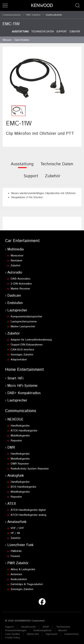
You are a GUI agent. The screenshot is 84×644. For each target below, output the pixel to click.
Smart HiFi (15, 377)
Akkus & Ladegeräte (23, 568)
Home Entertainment (24, 368)
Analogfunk (16, 474)
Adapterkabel (19, 358)
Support (62, 30)
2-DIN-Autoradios (21, 282)
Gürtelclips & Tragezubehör (27, 583)
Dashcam (14, 294)
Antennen (16, 573)
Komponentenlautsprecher (26, 315)
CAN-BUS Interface (22, 348)
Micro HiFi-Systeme (22, 384)
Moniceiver (17, 254)
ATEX (12, 502)
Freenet (15, 555)
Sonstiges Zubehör (22, 353)
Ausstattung (20, 30)
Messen (7, 38)
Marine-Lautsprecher (23, 325)
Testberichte (63, 625)
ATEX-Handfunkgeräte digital (28, 508)
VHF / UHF (17, 527)
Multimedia (15, 248)
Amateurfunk (17, 520)
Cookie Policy (12, 636)
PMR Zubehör (33, 14)
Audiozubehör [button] (54, 14)
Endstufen (15, 302)
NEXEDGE (15, 418)
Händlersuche (28, 625)
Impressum (52, 633)
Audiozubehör (19, 578)
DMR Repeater (20, 462)
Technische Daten (43, 30)
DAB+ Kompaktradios (24, 392)
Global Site (33, 633)
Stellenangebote (42, 629)
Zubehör (75, 30)
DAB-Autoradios (21, 277)
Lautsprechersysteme (24, 320)
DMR (11, 446)
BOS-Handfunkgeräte (23, 485)
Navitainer (17, 259)
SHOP (46, 625)
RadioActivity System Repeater (30, 467)
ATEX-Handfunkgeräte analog (28, 513)
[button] (5, 5)
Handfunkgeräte (20, 424)
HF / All (15, 532)
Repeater (16, 439)
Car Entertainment (22, 239)
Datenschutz (72, 633)
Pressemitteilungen (16, 629)
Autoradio (15, 271)
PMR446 (16, 550)
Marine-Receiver (20, 287)
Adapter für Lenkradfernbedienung (31, 338)
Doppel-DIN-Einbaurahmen (27, 343)
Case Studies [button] (22, 38)
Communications (12, 14)
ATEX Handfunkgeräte (24, 429)
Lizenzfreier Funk (20, 544)
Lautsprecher (17, 309)
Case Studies (12, 633)
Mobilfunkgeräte (20, 434)
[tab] (22, 165)
